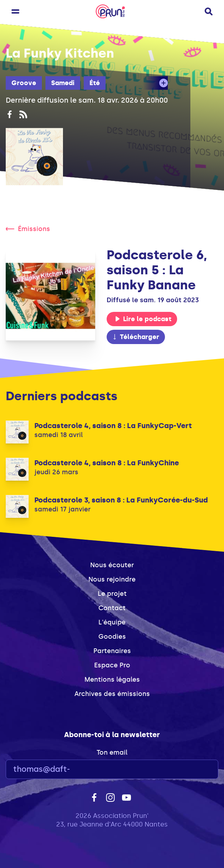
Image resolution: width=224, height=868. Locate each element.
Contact (112, 608)
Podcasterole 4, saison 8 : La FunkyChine (107, 463)
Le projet (112, 594)
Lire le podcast (143, 319)
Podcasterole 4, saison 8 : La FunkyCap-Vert (113, 426)
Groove (24, 83)
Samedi (63, 83)
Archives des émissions (112, 694)
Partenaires (112, 651)
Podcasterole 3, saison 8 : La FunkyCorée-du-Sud (121, 500)
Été (95, 83)
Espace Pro (112, 665)
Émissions (28, 229)
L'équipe (112, 622)
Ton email (112, 752)
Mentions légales (112, 680)
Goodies (112, 637)
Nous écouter (112, 565)
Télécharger (136, 337)
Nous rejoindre (112, 579)
